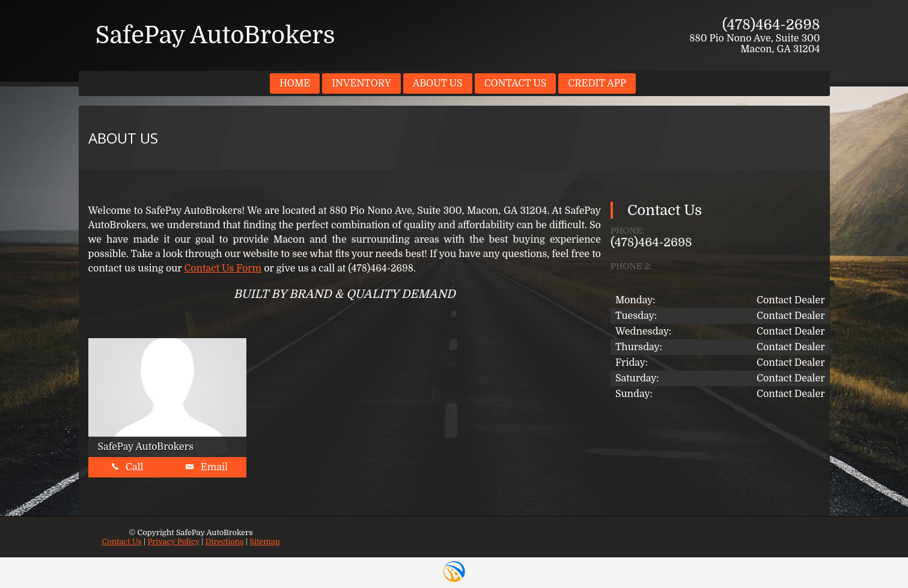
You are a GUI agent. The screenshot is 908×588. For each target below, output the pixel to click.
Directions (225, 541)
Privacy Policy (173, 541)
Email (207, 467)
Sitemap (264, 541)
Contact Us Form (223, 268)
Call (127, 467)
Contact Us (122, 541)
